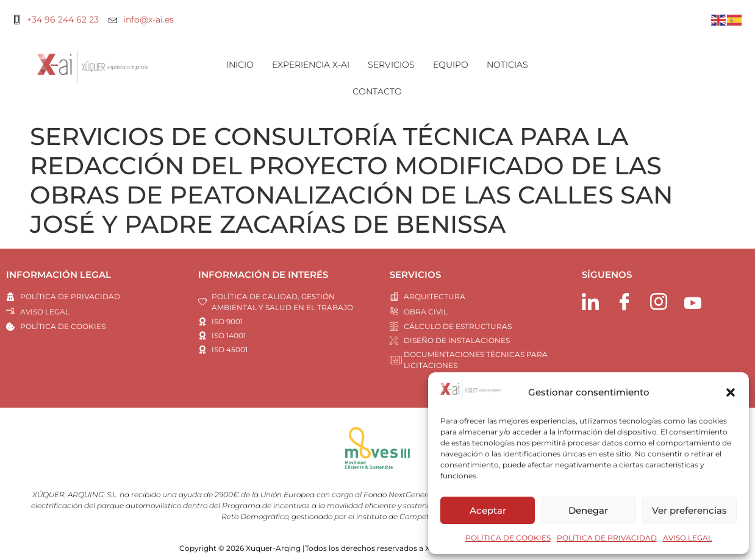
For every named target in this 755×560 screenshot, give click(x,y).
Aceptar (488, 510)
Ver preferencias (689, 510)
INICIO (240, 65)
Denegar (588, 510)
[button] (731, 392)
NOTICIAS (507, 65)
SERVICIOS (391, 65)
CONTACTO (377, 91)
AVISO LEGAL (688, 538)
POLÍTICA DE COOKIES (508, 538)
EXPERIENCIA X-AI (311, 65)
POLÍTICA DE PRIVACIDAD (607, 538)
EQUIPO (451, 65)
